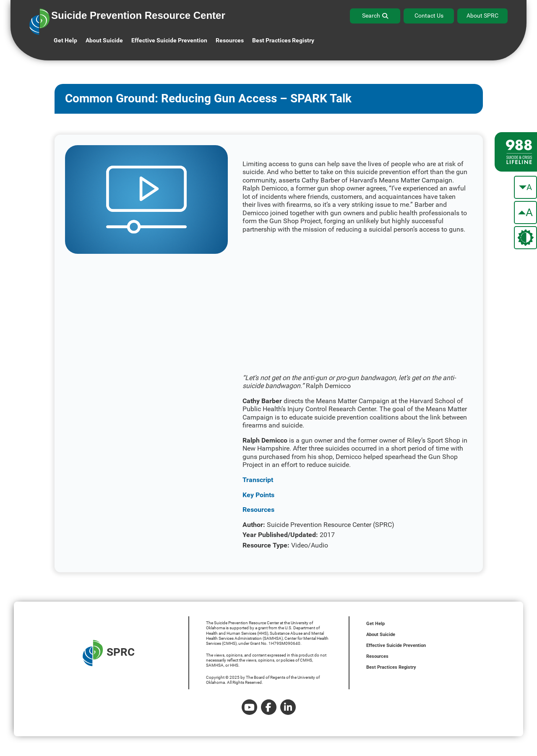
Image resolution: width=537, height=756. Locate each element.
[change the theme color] (525, 238)
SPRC (109, 653)
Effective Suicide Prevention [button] (169, 40)
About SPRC (482, 16)
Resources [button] (230, 40)
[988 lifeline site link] (516, 152)
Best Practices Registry (283, 40)
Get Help (65, 40)
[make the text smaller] (525, 187)
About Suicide (104, 40)
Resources (377, 656)
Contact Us (429, 16)
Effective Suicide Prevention (396, 645)
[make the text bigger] (525, 212)
